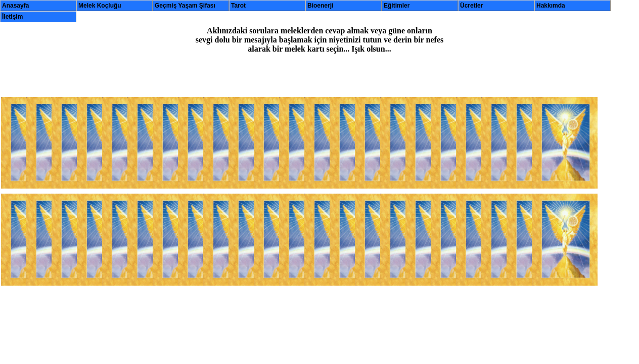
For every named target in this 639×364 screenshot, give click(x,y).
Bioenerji (320, 6)
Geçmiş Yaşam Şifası (185, 6)
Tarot (238, 6)
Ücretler (471, 6)
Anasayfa (15, 6)
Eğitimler (397, 6)
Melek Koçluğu (100, 6)
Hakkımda (551, 6)
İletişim (12, 17)
